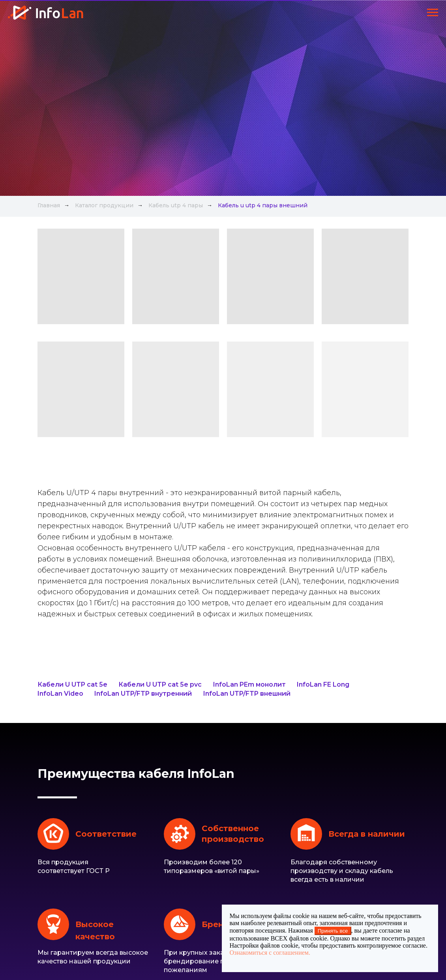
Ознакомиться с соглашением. (270, 953)
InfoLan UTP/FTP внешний (247, 694)
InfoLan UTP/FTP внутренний (143, 694)
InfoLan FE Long (323, 684)
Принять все (333, 931)
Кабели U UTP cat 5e (72, 684)
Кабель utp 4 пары (176, 205)
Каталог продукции (104, 205)
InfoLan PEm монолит (249, 684)
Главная (49, 205)
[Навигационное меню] (433, 13)
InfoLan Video (60, 694)
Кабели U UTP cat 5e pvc (160, 684)
